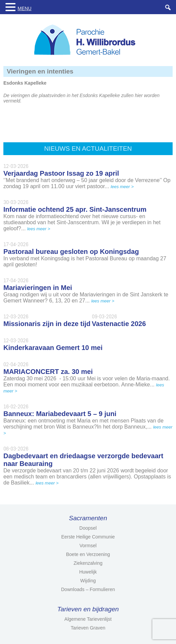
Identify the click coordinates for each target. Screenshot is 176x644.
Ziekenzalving (88, 563)
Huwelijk (88, 572)
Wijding (88, 581)
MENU (24, 8)
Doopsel (88, 528)
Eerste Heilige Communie (88, 537)
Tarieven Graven (88, 628)
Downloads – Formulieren (88, 589)
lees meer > (122, 187)
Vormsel (88, 546)
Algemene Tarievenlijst (88, 619)
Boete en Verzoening (88, 554)
